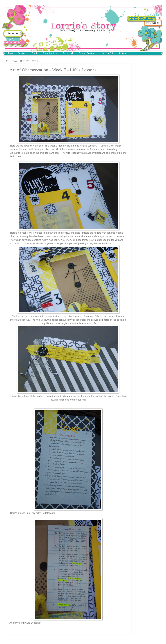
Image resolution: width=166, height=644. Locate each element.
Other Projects (88, 53)
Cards (35, 53)
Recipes (23, 53)
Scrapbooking (50, 53)
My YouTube (108, 53)
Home (11, 53)
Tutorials (69, 53)
